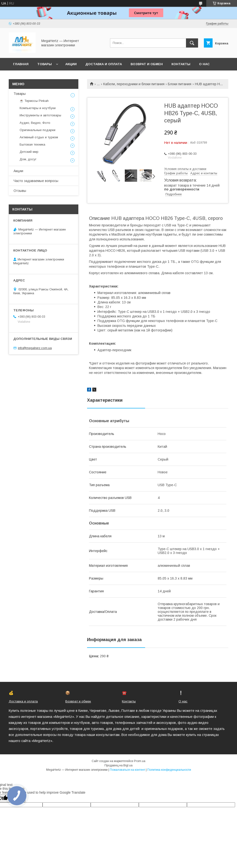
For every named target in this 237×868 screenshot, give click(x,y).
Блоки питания (180, 84)
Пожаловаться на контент (127, 770)
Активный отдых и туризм (39, 137)
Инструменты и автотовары (40, 115)
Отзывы (20, 191)
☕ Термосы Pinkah (34, 101)
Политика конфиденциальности (169, 770)
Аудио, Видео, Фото (35, 123)
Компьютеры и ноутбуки (38, 108)
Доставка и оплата (104, 64)
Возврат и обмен (147, 64)
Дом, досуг (28, 159)
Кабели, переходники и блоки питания (134, 84)
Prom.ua (140, 761)
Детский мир (29, 152)
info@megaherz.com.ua (35, 348)
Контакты (181, 64)
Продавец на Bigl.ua (118, 765)
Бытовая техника (32, 144)
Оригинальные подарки (37, 130)
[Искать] (192, 43)
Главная (21, 64)
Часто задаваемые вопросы (36, 181)
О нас (204, 64)
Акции (71, 64)
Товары (44, 64)
